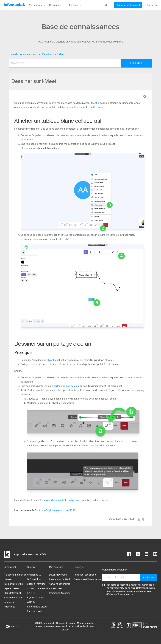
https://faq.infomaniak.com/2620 (57, 510)
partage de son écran (65, 386)
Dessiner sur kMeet (53, 54)
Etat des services (36, 611)
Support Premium (36, 584)
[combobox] (78, 63)
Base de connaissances (22, 54)
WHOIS (31, 602)
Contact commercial (37, 588)
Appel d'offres (56, 588)
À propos (75, 5)
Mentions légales (85, 623)
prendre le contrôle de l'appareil (64, 500)
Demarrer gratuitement (128, 5)
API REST (32, 593)
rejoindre (75, 135)
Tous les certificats (13, 598)
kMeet (93, 103)
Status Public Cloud (37, 607)
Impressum (10, 602)
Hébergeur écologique (85, 575)
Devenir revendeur (58, 575)
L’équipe (8, 579)
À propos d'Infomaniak (15, 575)
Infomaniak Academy (60, 593)
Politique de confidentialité (75, 626)
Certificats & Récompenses (87, 579)
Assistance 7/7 (34, 575)
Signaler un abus (35, 598)
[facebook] (129, 555)
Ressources (57, 5)
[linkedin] (144, 555)
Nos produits (37, 5)
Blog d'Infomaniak (13, 593)
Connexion (152, 5)
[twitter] (135, 555)
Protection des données (48, 626)
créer (63, 135)
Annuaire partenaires (60, 584)
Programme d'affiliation (61, 579)
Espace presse (11, 588)
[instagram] (153, 555)
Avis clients (9, 607)
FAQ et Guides (34, 579)
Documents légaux (66, 623)
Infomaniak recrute (13, 584)
